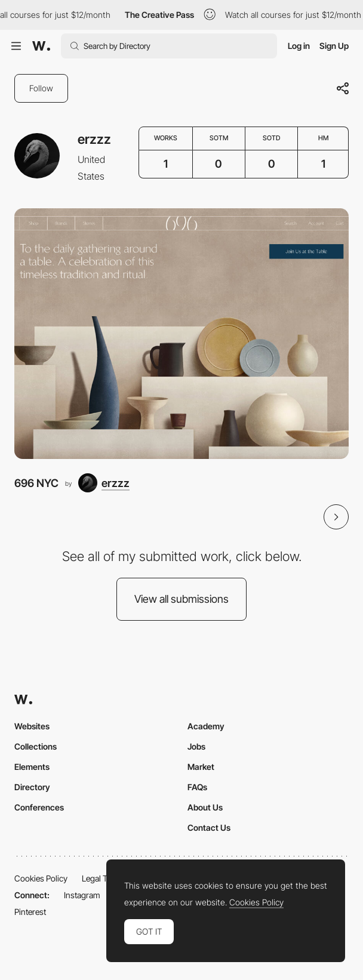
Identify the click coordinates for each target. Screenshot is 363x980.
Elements (32, 767)
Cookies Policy (41, 878)
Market (201, 767)
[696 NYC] (181, 334)
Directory (32, 787)
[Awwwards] (41, 46)
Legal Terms (104, 878)
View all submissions (181, 599)
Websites (32, 726)
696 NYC (36, 483)
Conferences (39, 807)
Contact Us (209, 828)
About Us (205, 807)
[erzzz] (104, 483)
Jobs (196, 746)
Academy (206, 726)
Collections (36, 746)
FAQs (197, 787)
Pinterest (30, 912)
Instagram (82, 895)
